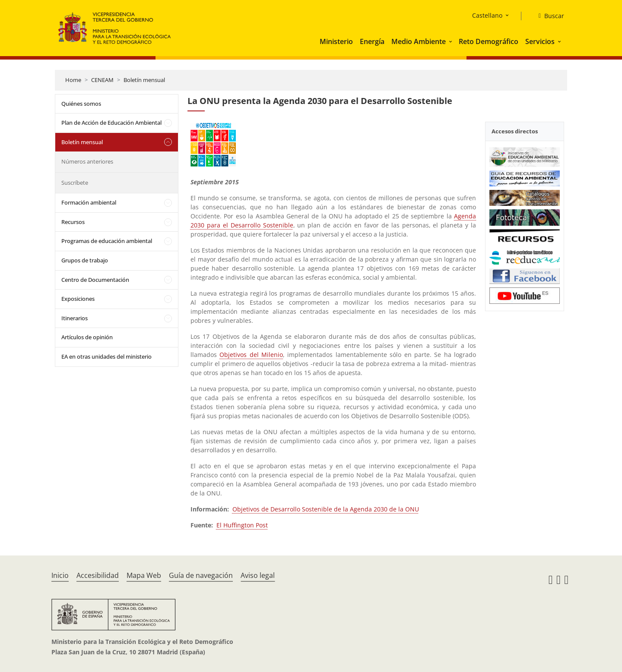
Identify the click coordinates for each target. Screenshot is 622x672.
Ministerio (336, 41)
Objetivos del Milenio (251, 355)
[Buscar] (548, 16)
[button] (451, 41)
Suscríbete (75, 183)
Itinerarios (75, 318)
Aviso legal (258, 575)
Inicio (60, 575)
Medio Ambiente (419, 41)
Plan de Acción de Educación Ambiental (111, 123)
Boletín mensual (144, 80)
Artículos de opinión (87, 337)
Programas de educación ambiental (107, 241)
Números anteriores (87, 161)
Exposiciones (78, 299)
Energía (372, 41)
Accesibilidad (98, 575)
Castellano (487, 15)
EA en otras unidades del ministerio (106, 357)
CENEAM (102, 80)
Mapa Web (144, 575)
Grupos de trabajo (85, 260)
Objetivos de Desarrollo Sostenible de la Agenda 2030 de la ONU (326, 509)
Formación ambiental (89, 202)
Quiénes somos (81, 104)
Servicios (540, 41)
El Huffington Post (242, 525)
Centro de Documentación (95, 280)
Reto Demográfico (489, 41)
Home (73, 80)
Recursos (73, 222)
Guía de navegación (201, 575)
